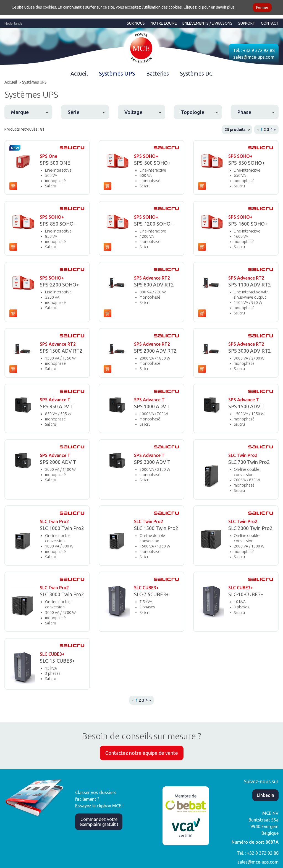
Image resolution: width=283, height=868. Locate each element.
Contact (270, 23)
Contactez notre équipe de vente (142, 753)
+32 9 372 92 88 (259, 50)
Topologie (192, 112)
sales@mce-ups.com (254, 57)
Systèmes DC (196, 73)
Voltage (133, 112)
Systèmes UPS (117, 73)
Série (74, 112)
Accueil (79, 73)
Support (247, 23)
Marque (20, 112)
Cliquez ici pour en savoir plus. (209, 7)
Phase (244, 112)
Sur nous (136, 23)
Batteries (158, 73)
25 (235, 130)
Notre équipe (164, 23)
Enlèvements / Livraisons (207, 23)
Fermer (262, 7)
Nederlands (13, 23)
